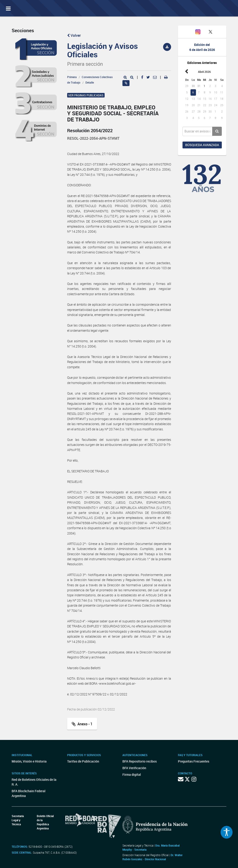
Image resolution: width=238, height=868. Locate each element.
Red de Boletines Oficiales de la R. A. (34, 782)
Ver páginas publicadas (86, 95)
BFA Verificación (134, 768)
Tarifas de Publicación (83, 761)
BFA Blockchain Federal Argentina (29, 793)
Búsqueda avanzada (202, 145)
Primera (72, 77)
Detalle (90, 82)
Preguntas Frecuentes (194, 761)
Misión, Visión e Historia (29, 761)
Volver (74, 35)
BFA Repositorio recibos (140, 761)
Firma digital (132, 775)
